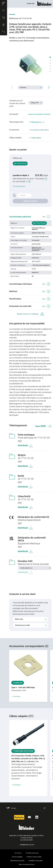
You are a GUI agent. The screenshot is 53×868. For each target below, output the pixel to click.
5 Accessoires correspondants (39, 130)
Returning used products (26, 864)
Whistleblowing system (36, 861)
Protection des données (34, 857)
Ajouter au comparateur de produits (39, 114)
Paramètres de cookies (17, 861)
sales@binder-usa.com (27, 845)
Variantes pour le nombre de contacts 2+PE (17, 103)
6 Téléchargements (37, 122)
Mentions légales (17, 857)
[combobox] (30, 619)
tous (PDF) (41, 426)
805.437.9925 (28, 838)
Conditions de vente (32, 853)
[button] (4, 4)
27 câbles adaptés (35, 138)
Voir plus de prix (19, 186)
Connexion (18, 853)
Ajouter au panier (30, 201)
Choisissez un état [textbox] (22, 625)
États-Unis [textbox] (19, 619)
